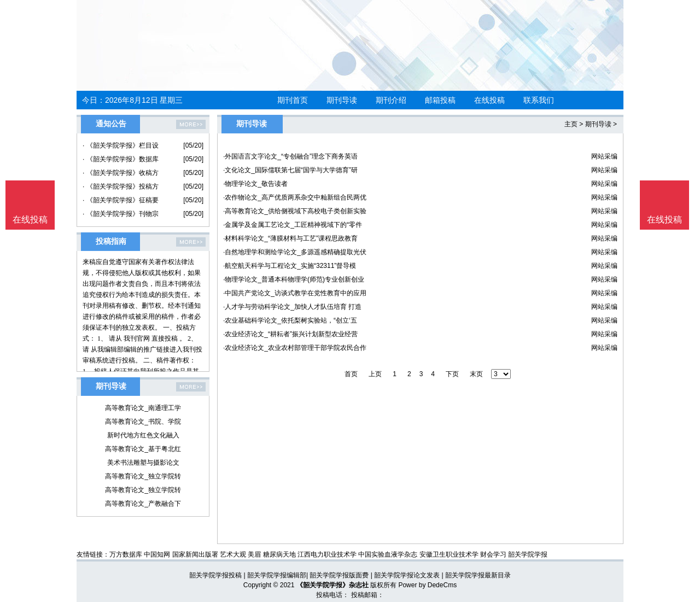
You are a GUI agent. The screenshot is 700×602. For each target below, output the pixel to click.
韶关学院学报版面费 (339, 575)
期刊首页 (293, 100)
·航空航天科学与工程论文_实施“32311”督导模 (290, 266)
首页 (351, 374)
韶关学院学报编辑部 (277, 575)
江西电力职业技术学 (327, 554)
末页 (476, 374)
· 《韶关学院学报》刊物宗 (121, 214)
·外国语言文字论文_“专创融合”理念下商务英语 (290, 156)
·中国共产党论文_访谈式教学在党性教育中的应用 (295, 293)
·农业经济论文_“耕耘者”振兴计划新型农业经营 (290, 334)
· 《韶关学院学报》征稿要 (121, 200)
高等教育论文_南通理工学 (143, 408)
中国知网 (157, 554)
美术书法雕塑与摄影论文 (143, 463)
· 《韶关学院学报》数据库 (121, 159)
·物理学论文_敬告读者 (255, 184)
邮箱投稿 (440, 100)
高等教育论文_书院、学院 (143, 422)
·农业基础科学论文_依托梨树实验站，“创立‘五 (290, 320)
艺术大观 (233, 554)
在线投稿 (489, 100)
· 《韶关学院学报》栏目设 (121, 145)
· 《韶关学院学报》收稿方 (121, 173)
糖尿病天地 (279, 554)
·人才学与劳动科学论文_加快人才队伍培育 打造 (292, 307)
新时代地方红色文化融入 (143, 435)
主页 (571, 124)
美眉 (254, 554)
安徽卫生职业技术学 (449, 554)
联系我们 (539, 100)
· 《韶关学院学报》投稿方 (121, 186)
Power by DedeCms (427, 585)
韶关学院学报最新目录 (478, 575)
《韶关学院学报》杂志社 (332, 585)
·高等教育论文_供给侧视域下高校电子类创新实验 (295, 211)
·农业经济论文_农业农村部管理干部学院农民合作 (295, 348)
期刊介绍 (391, 100)
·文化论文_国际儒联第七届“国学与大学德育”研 (290, 170)
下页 (452, 374)
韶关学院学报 (528, 554)
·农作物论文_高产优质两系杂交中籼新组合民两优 (295, 197)
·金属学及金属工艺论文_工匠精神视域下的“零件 (293, 225)
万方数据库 (126, 554)
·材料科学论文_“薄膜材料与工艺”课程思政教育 (290, 238)
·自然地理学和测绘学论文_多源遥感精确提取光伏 (295, 252)
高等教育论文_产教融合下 (143, 504)
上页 (375, 374)
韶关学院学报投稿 (215, 575)
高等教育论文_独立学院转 (143, 476)
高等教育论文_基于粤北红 (143, 449)
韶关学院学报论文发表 (407, 575)
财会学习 (493, 554)
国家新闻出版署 (195, 554)
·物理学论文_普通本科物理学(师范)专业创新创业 (294, 279)
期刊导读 (342, 100)
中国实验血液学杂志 (388, 554)
